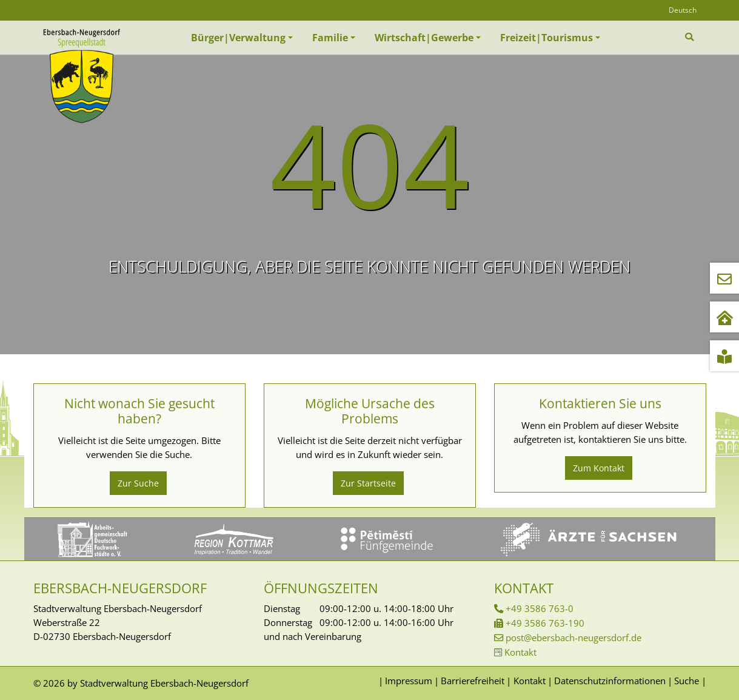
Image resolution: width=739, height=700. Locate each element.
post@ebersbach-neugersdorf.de (573, 638)
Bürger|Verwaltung (238, 38)
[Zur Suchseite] (691, 37)
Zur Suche (138, 483)
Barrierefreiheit (473, 681)
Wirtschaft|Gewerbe (424, 38)
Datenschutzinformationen (610, 681)
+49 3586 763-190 (545, 623)
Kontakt (520, 652)
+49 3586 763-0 (540, 608)
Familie (330, 38)
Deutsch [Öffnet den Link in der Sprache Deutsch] (683, 10)
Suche (687, 681)
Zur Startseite (368, 483)
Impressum (409, 681)
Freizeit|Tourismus (547, 38)
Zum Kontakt (599, 468)
